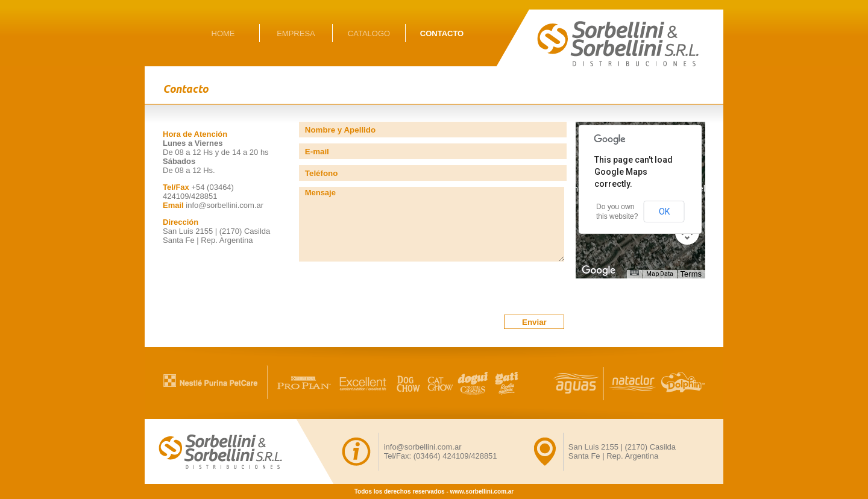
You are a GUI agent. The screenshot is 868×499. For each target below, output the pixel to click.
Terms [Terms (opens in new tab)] (691, 274)
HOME (223, 33)
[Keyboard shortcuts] (634, 273)
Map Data (660, 274)
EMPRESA (296, 33)
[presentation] (391, 291)
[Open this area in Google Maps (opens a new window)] (599, 271)
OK (664, 212)
